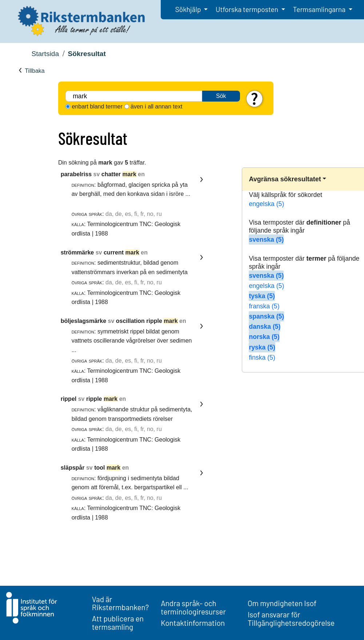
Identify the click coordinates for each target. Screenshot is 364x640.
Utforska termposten (248, 9)
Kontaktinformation (193, 623)
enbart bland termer (97, 106)
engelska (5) (266, 204)
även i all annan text (156, 106)
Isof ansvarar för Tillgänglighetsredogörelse (291, 619)
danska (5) (265, 327)
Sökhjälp (189, 9)
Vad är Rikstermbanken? (121, 603)
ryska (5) (262, 347)
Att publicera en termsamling (118, 623)
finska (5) (262, 357)
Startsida (45, 54)
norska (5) (264, 337)
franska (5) (264, 306)
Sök (221, 96)
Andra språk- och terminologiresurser (193, 607)
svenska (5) (266, 240)
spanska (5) (266, 316)
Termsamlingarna (320, 9)
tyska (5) (262, 296)
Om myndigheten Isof (282, 603)
